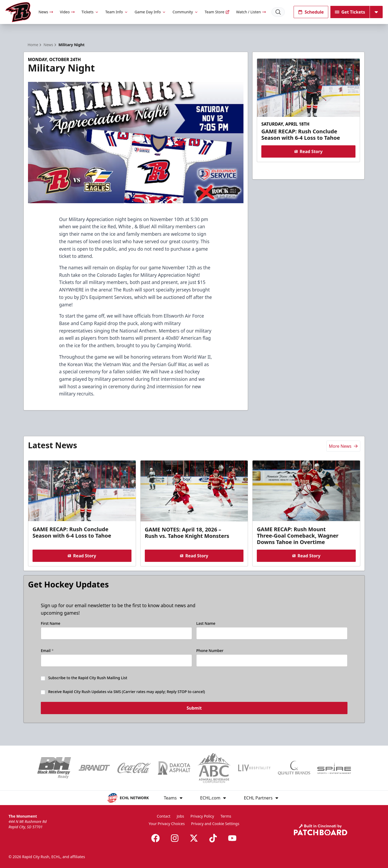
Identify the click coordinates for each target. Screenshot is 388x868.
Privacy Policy (202, 816)
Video (67, 12)
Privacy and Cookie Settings (215, 824)
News (46, 12)
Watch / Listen (251, 12)
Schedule (311, 12)
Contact (164, 816)
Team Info (117, 12)
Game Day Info (150, 12)
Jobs (181, 816)
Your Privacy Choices (167, 824)
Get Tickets (350, 12)
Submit (194, 709)
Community (185, 12)
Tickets (90, 12)
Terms (226, 816)
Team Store (217, 12)
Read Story (309, 151)
